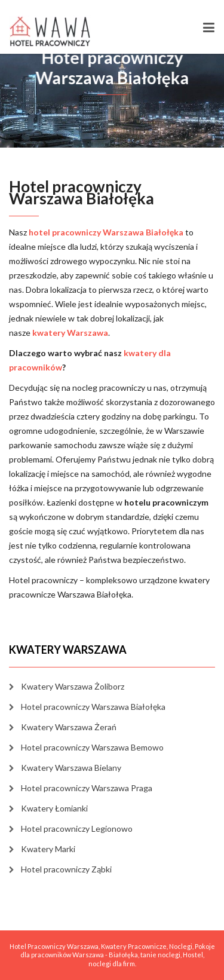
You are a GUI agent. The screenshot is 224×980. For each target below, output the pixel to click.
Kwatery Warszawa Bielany (71, 768)
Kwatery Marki (48, 849)
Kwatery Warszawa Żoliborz (73, 686)
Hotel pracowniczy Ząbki (66, 869)
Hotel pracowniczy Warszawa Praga (87, 788)
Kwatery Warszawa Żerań (69, 727)
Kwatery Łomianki (54, 808)
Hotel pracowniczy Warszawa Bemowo (92, 747)
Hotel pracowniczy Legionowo (77, 829)
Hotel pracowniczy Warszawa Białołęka (93, 707)
